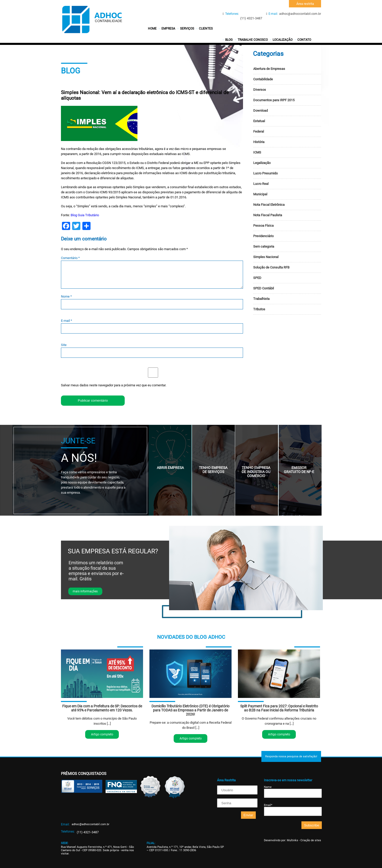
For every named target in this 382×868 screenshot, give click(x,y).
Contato (304, 40)
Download (260, 111)
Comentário (70, 258)
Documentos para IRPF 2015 (274, 100)
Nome (66, 296)
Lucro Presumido (265, 173)
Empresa (168, 29)
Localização (283, 40)
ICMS (257, 152)
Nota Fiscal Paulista (268, 215)
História (259, 142)
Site (64, 345)
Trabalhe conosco (253, 40)
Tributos (259, 309)
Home (152, 29)
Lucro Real (261, 184)
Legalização (262, 163)
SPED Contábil (264, 288)
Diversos (260, 90)
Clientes (206, 29)
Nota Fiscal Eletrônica (269, 205)
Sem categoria (264, 246)
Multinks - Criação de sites (304, 840)
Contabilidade (263, 79)
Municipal (260, 194)
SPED (257, 278)
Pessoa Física (263, 226)
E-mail (67, 321)
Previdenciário (263, 236)
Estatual (259, 121)
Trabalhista (261, 299)
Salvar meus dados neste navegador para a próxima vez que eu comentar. (114, 385)
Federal (259, 131)
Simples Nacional (266, 257)
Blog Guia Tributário (85, 215)
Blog (229, 40)
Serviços (187, 29)
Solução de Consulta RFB (271, 267)
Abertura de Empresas (269, 69)
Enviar (248, 815)
